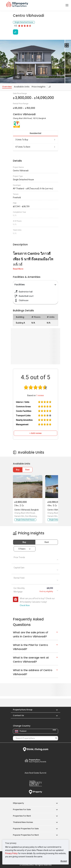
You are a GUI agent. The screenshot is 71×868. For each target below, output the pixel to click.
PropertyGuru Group (23, 710)
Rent (27, 470)
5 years (22, 549)
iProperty (35, 792)
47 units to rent (35, 147)
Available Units (22, 87)
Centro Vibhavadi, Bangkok (27, 510)
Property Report (35, 784)
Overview (7, 87)
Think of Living (35, 749)
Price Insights (39, 87)
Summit (35, 773)
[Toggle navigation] (67, 5)
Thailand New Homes (23, 822)
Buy (18, 470)
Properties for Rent (22, 816)
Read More (18, 269)
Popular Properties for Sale (26, 829)
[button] (55, 710)
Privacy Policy (11, 853)
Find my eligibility (46, 591)
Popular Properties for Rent (26, 835)
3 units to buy (35, 140)
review (40, 395)
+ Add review (35, 433)
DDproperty (18, 803)
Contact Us (18, 715)
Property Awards (35, 761)
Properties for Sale (22, 809)
